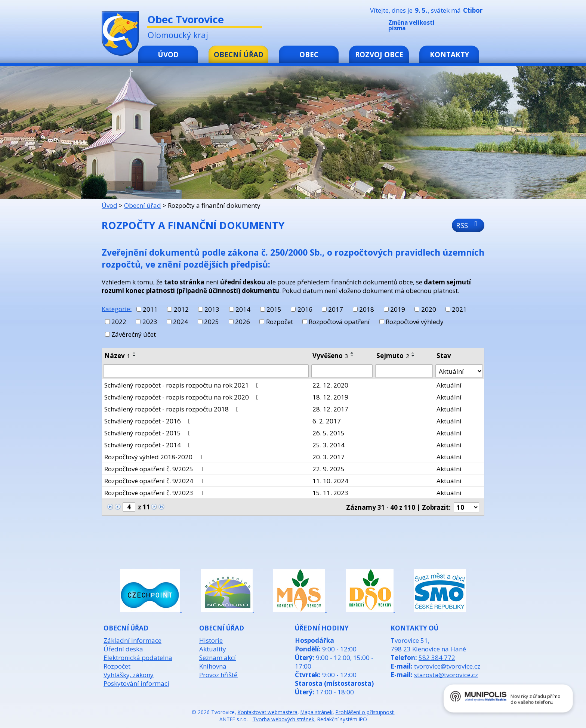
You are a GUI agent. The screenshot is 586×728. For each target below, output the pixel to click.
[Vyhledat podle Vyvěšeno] (342, 371)
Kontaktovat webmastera (268, 712)
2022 (119, 322)
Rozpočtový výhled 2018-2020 (155, 457)
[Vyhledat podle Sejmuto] (404, 371)
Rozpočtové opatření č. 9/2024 (155, 481)
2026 (243, 322)
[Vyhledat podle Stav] (459, 371)
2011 (150, 309)
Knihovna (213, 666)
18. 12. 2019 (330, 397)
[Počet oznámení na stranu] (466, 507)
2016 (305, 309)
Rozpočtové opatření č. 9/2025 (155, 469)
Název (117, 356)
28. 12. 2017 (330, 409)
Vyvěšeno (330, 356)
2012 (181, 309)
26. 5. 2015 (329, 433)
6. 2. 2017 (327, 421)
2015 (274, 309)
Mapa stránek (317, 712)
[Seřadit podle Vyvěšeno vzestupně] (352, 353)
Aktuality (213, 649)
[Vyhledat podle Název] (206, 371)
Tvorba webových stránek (283, 719)
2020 (429, 309)
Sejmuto (393, 356)
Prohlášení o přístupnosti (365, 712)
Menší (457, 27)
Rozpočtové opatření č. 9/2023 (155, 493)
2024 (181, 322)
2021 (459, 309)
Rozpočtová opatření (339, 322)
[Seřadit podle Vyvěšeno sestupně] (352, 356)
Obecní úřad (239, 54)
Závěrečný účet (134, 334)
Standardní (468, 27)
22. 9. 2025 (329, 469)
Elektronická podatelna (138, 658)
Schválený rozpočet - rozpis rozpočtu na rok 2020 (183, 397)
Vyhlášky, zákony (129, 675)
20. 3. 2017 (329, 457)
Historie (211, 640)
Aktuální (449, 385)
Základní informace (132, 640)
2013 (212, 309)
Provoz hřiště (218, 675)
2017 (336, 309)
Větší (479, 27)
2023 (150, 322)
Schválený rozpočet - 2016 (149, 421)
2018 (367, 309)
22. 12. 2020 (330, 385)
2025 (212, 322)
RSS (468, 225)
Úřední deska (123, 649)
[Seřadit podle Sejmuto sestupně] (413, 356)
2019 (398, 309)
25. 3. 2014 (329, 445)
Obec (309, 54)
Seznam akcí (218, 658)
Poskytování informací (136, 683)
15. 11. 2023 (330, 493)
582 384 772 (437, 658)
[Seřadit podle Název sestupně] (135, 356)
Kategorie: (117, 309)
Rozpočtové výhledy (415, 322)
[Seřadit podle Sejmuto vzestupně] (413, 353)
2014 (243, 309)
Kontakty (449, 54)
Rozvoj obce (379, 54)
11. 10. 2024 (330, 481)
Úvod (168, 54)
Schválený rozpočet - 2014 (149, 445)
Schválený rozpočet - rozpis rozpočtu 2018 (173, 409)
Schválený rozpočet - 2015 (149, 433)
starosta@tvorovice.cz (446, 675)
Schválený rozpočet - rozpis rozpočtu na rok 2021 (183, 385)
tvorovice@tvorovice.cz (447, 666)
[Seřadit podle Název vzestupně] (135, 353)
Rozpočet (280, 322)
